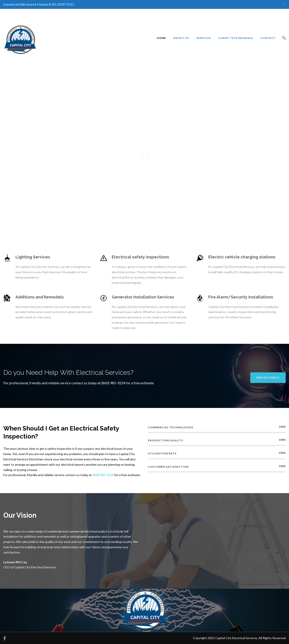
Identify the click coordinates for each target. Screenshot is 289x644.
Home (161, 38)
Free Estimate (268, 378)
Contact (268, 38)
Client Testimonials (236, 38)
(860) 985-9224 (103, 475)
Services (204, 38)
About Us (181, 38)
